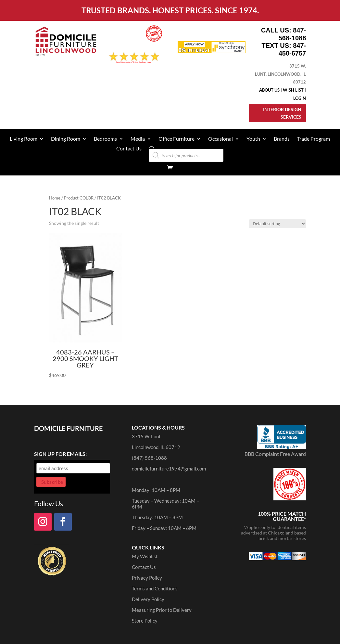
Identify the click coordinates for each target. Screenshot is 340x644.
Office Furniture (176, 139)
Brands (282, 139)
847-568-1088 (292, 34)
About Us (269, 90)
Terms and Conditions (155, 588)
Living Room (24, 139)
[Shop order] (277, 224)
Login (300, 98)
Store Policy (145, 621)
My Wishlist (145, 556)
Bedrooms (105, 139)
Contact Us (129, 149)
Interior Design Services (282, 113)
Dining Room (66, 139)
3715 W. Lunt (146, 436)
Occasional (220, 139)
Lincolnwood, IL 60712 (156, 447)
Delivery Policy (148, 599)
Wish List (293, 90)
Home (55, 198)
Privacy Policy (147, 578)
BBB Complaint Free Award (275, 454)
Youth (253, 139)
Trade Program (313, 139)
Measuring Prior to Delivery (162, 610)
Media (138, 139)
